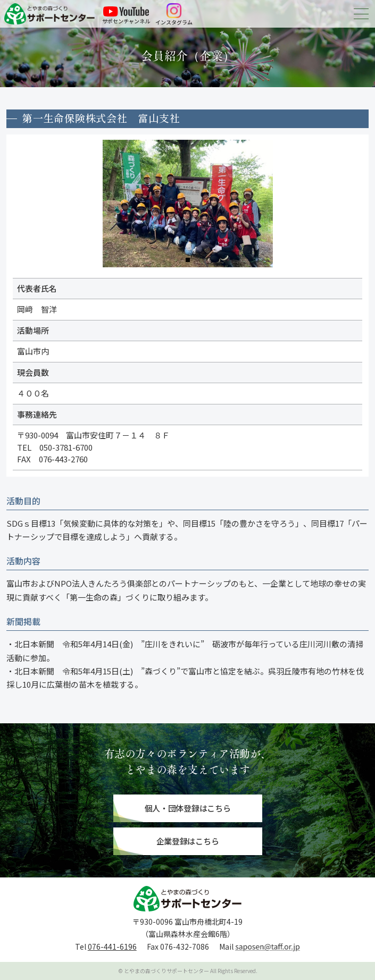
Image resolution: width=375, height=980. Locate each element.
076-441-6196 (112, 947)
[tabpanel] (188, 204)
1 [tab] (188, 260)
